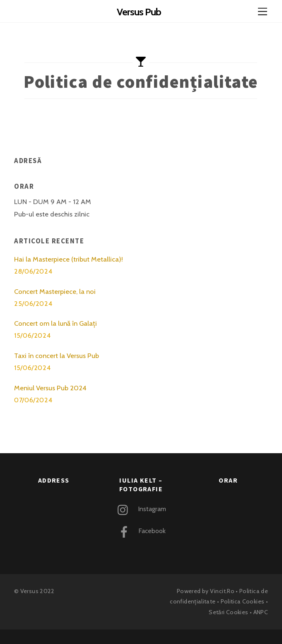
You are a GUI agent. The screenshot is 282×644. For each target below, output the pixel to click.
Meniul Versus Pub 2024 (50, 388)
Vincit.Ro (222, 591)
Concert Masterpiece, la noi (55, 291)
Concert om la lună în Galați (55, 323)
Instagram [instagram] (140, 509)
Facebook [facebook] (140, 531)
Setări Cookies (228, 612)
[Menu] (263, 11)
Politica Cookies (243, 601)
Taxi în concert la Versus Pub (57, 356)
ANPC (261, 612)
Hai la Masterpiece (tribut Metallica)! (69, 259)
